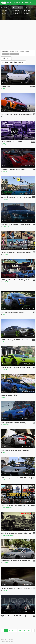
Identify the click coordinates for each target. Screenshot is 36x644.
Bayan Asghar (6, 618)
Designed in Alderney (7, 639)
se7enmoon (6, 480)
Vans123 (5, 171)
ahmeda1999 (6, 425)
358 (29, 631)
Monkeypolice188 (7, 508)
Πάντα (6, 58)
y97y (4, 116)
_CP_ (4, 144)
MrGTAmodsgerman (8, 535)
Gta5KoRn (6, 199)
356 (20, 631)
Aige (4, 89)
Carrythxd (5, 254)
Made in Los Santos (7, 641)
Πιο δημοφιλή (13, 62)
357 (24, 631)
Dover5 (5, 590)
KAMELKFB (6, 227)
